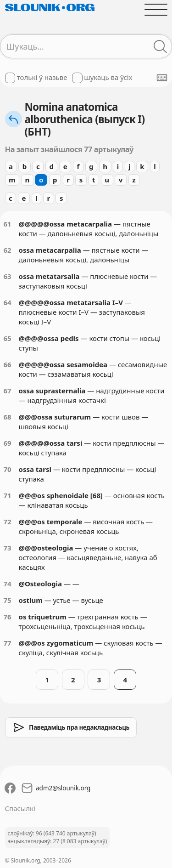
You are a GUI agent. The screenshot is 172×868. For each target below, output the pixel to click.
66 (8, 364)
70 (8, 469)
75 (8, 600)
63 (8, 276)
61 (8, 224)
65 (8, 338)
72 (8, 522)
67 (8, 391)
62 (8, 250)
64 (8, 302)
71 (8, 495)
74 (8, 584)
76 (8, 617)
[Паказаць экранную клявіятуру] (162, 78)
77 (8, 643)
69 (8, 443)
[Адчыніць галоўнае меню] (156, 9)
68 (8, 417)
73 (8, 548)
